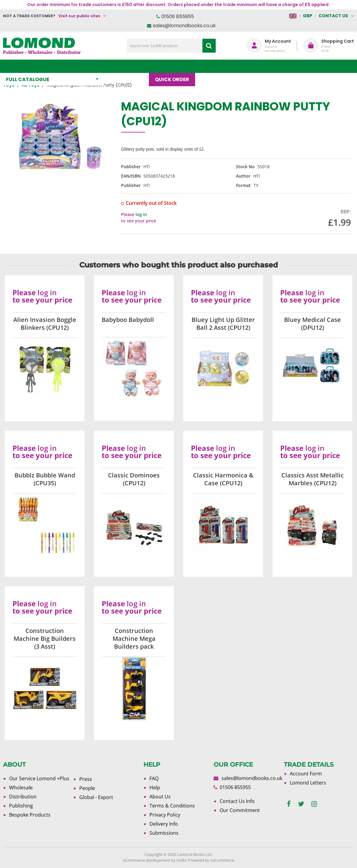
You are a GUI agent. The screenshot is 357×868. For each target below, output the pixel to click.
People (87, 788)
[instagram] (314, 804)
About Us (243, 66)
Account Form (306, 774)
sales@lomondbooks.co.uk (184, 26)
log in (141, 214)
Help (155, 788)
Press (86, 779)
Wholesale (21, 788)
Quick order (175, 66)
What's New (130, 66)
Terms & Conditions (172, 806)
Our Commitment (240, 810)
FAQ (154, 778)
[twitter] (301, 804)
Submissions (164, 833)
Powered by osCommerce (211, 860)
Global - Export (96, 797)
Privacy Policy (165, 815)
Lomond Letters (308, 783)
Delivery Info (164, 824)
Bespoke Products (30, 815)
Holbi (181, 860)
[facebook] (289, 804)
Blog (211, 66)
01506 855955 (178, 16)
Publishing (21, 806)
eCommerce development (147, 860)
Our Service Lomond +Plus (39, 778)
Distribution (23, 797)
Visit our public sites (79, 16)
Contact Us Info (237, 801)
